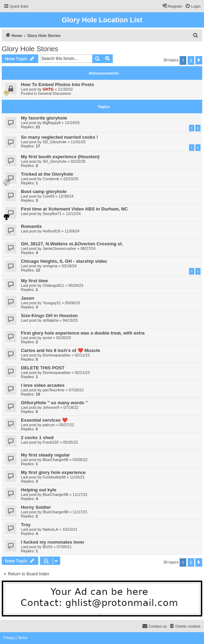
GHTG (48, 89)
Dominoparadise (56, 355)
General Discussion (54, 93)
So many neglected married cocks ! (59, 137)
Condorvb (51, 179)
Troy (26, 525)
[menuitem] (193, 6)
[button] (199, 60)
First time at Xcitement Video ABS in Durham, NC (74, 209)
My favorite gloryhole (44, 118)
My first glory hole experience (53, 472)
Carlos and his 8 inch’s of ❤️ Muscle (60, 350)
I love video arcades (43, 385)
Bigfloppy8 (51, 123)
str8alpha (50, 320)
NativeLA (50, 529)
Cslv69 (48, 196)
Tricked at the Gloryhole (47, 174)
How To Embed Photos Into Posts (57, 85)
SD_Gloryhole (54, 142)
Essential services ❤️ (44, 420)
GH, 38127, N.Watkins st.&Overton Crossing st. (72, 244)
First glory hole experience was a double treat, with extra (83, 333)
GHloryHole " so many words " (54, 403)
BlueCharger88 (55, 460)
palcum (49, 425)
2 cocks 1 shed (37, 438)
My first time (34, 281)
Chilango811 (53, 285)
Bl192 (47, 547)
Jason (28, 298)
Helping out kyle (39, 490)
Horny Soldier (36, 507)
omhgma (50, 266)
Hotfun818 (51, 231)
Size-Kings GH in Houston (49, 316)
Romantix (31, 226)
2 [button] (191, 60)
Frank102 (50, 442)
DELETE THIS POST (43, 368)
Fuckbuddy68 (54, 477)
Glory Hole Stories (30, 49)
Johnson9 (51, 407)
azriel (47, 338)
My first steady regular (45, 455)
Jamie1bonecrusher (59, 248)
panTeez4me (53, 390)
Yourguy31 (52, 303)
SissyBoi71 (52, 214)
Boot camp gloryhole (44, 191)
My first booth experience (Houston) (60, 157)
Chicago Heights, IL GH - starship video (64, 261)
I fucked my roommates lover (53, 542)
